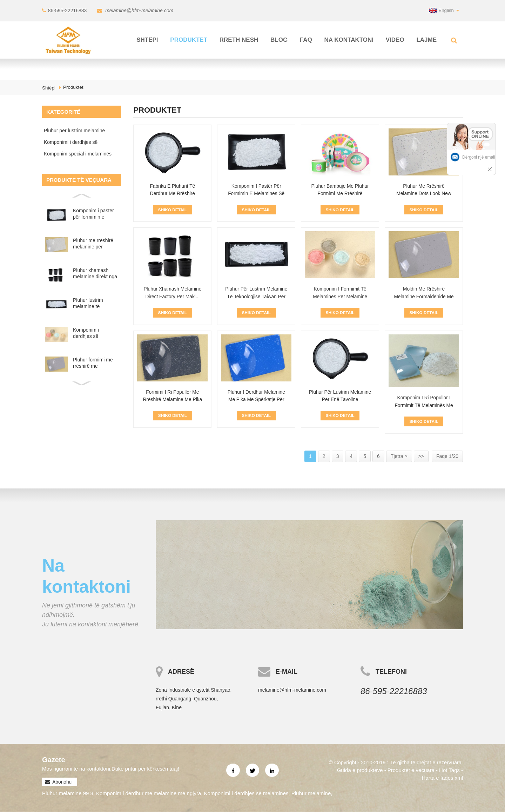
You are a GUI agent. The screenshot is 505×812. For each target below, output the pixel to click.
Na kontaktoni (349, 39)
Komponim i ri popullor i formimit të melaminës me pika (424, 406)
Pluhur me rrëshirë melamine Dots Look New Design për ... (424, 194)
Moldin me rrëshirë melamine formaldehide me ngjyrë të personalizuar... (424, 297)
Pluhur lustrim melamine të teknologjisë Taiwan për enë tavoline (94, 303)
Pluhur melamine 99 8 (68, 794)
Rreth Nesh (239, 39)
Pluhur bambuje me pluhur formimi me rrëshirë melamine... (340, 194)
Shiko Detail (173, 209)
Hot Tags (449, 770)
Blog (279, 39)
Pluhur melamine (311, 794)
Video (395, 39)
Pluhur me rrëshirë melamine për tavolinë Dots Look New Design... (93, 244)
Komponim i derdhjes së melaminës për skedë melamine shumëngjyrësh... (92, 333)
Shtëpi (147, 39)
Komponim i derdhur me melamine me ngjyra (149, 794)
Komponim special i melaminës (78, 153)
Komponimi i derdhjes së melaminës (71, 143)
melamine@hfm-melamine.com (139, 11)
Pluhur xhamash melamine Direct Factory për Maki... (173, 293)
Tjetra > (399, 457)
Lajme (426, 39)
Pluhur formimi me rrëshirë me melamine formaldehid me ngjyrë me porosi (93, 363)
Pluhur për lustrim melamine (74, 130)
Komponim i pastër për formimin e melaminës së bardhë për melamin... (256, 194)
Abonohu (62, 783)
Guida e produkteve (360, 770)
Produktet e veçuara (411, 770)
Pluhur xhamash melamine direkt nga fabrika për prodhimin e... (95, 274)
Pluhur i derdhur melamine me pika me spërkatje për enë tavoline (256, 400)
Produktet (189, 39)
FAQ (306, 39)
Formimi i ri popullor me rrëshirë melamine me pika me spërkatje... (173, 400)
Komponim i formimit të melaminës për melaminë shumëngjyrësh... (340, 297)
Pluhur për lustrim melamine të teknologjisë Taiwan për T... (256, 297)
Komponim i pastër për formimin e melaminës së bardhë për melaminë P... (93, 214)
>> (421, 457)
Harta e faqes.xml (442, 778)
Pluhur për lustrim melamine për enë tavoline (340, 396)
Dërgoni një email (479, 157)
